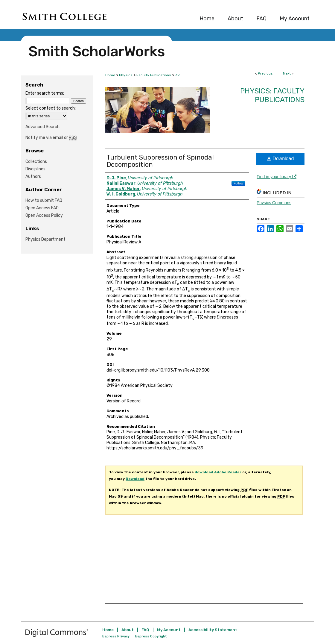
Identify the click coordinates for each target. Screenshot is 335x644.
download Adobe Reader (218, 472)
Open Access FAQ (42, 208)
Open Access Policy (44, 215)
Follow (238, 183)
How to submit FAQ (44, 200)
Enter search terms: (45, 93)
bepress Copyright (151, 636)
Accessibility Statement (213, 630)
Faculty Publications (154, 75)
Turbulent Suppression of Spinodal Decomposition (160, 161)
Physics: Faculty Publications (272, 95)
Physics (126, 75)
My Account (169, 630)
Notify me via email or (51, 138)
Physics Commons (274, 203)
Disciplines (35, 169)
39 (177, 75)
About (128, 630)
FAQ (145, 630)
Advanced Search (42, 127)
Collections (36, 162)
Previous (265, 73)
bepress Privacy (116, 636)
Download (280, 159)
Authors (33, 176)
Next (287, 73)
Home (110, 75)
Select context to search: (51, 108)
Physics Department (45, 239)
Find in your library (277, 177)
